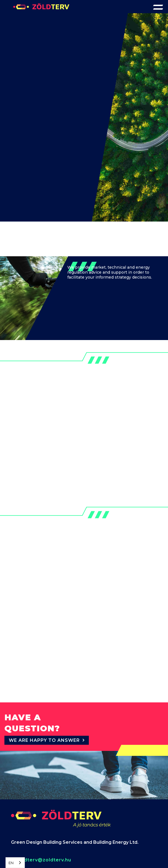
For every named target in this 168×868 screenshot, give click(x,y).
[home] (41, 5)
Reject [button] (33, 855)
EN (11, 863)
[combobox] (15, 863)
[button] (158, 7)
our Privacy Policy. (93, 840)
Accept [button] (76, 855)
